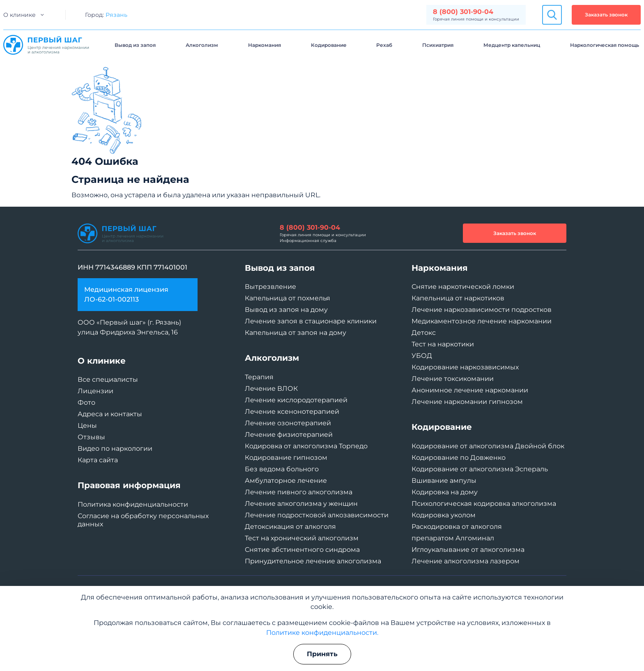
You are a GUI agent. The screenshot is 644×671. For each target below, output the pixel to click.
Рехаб (384, 45)
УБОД (422, 356)
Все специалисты (108, 379)
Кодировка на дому (445, 492)
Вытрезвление (270, 287)
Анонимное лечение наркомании (470, 390)
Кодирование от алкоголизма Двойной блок (488, 446)
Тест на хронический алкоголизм (302, 538)
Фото (86, 402)
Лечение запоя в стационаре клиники (311, 321)
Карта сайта (98, 460)
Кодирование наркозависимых (465, 367)
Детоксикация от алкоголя (290, 527)
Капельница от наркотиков (458, 298)
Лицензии (95, 391)
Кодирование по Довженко (459, 458)
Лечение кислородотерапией (296, 400)
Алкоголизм (202, 45)
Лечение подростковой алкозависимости (317, 515)
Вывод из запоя (135, 45)
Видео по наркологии (115, 448)
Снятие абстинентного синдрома (302, 550)
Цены (87, 425)
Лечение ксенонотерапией (292, 412)
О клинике (20, 15)
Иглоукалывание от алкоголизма (468, 550)
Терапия (259, 377)
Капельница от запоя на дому (296, 333)
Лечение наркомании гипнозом (467, 402)
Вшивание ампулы (444, 481)
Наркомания (264, 45)
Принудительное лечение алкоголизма (313, 561)
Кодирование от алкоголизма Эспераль (480, 469)
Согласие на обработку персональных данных (143, 520)
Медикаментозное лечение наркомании (482, 321)
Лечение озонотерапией (288, 423)
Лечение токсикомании (453, 379)
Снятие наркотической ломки (463, 287)
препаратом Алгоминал (453, 538)
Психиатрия (438, 45)
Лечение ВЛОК (271, 389)
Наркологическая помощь (605, 45)
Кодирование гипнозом (286, 458)
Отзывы (91, 437)
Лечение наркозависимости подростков (482, 310)
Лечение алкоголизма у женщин (301, 504)
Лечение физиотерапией (289, 435)
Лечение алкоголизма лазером (466, 561)
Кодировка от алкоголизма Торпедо (306, 446)
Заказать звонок (606, 15)
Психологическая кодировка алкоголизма (484, 504)
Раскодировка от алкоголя (457, 527)
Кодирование (329, 45)
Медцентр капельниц (512, 45)
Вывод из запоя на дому (286, 310)
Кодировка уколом (444, 515)
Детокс (424, 333)
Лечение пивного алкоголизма (299, 492)
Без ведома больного (282, 469)
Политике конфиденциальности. (322, 633)
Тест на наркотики (443, 344)
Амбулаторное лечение (286, 481)
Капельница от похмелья (287, 298)
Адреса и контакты (110, 414)
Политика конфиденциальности (133, 504)
